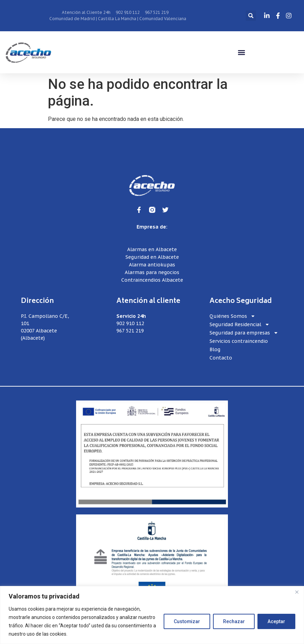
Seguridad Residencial (240, 325)
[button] (251, 16)
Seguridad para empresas (244, 333)
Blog (215, 349)
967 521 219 (130, 331)
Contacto (221, 358)
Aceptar (276, 621)
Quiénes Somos (232, 316)
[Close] (297, 592)
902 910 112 (130, 323)
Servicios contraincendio (239, 341)
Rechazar (234, 621)
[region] (152, 615)
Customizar (186, 621)
